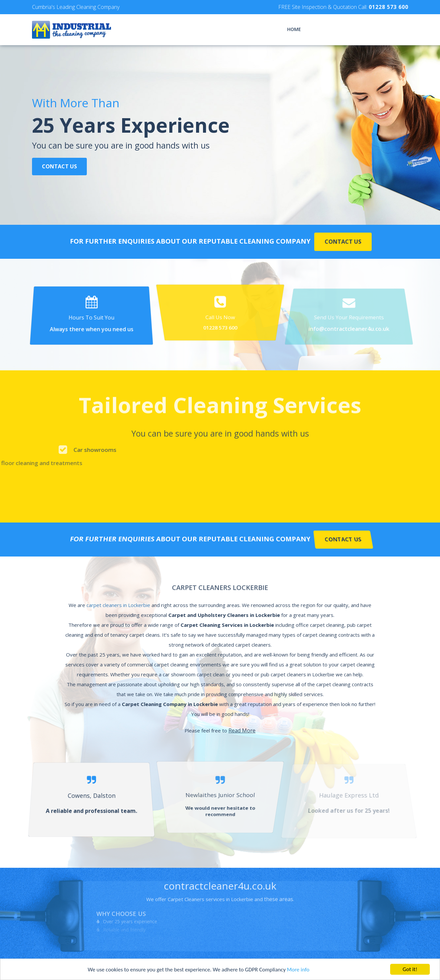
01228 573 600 (389, 7)
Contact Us (59, 167)
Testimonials (359, 29)
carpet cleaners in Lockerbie (118, 605)
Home (294, 29)
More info (298, 970)
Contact (397, 29)
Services (321, 29)
